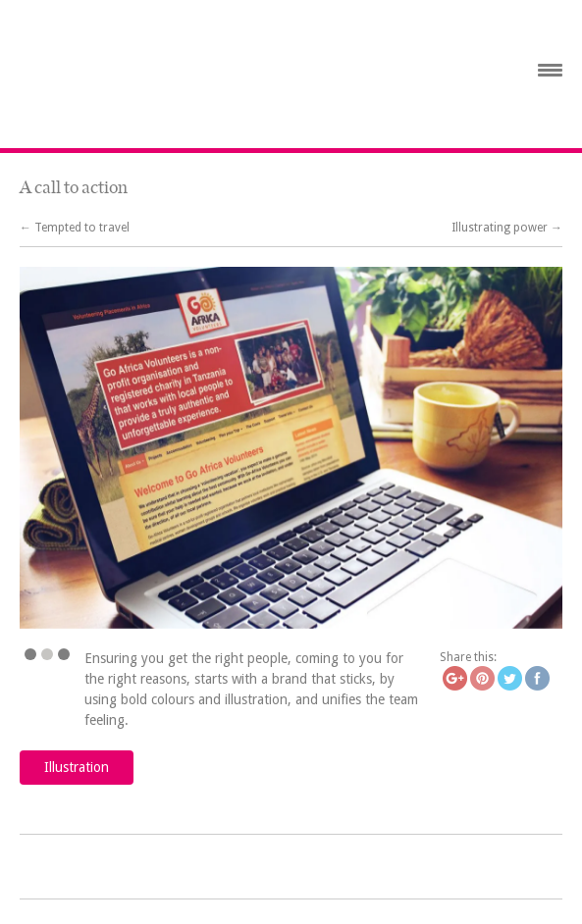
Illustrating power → (507, 228)
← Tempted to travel (75, 228)
